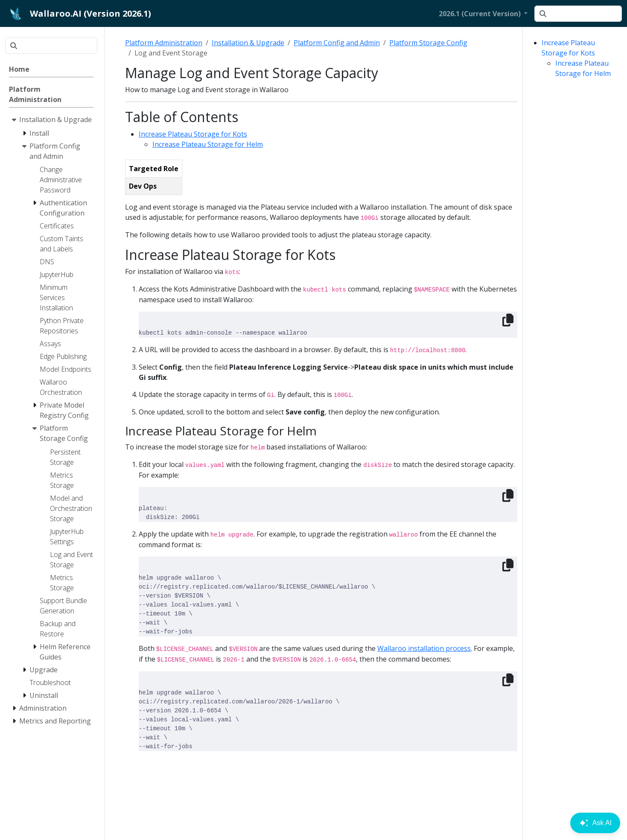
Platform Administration (164, 43)
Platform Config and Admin (337, 43)
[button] (483, 14)
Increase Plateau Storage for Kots (193, 134)
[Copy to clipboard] (508, 320)
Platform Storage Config (428, 43)
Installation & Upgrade (248, 43)
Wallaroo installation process (424, 648)
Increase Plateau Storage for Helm (208, 144)
